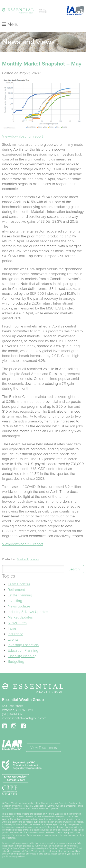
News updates (19, 606)
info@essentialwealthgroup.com (24, 718)
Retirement (16, 590)
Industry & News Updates (28, 612)
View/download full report (22, 136)
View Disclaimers (44, 748)
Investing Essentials (23, 645)
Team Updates (19, 584)
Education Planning (23, 650)
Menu (10, 24)
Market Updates (28, 559)
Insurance (16, 634)
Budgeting (16, 661)
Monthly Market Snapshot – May (42, 64)
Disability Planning (22, 656)
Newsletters (17, 623)
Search (74, 569)
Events (13, 639)
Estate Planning (20, 595)
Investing (15, 601)
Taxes (12, 628)
